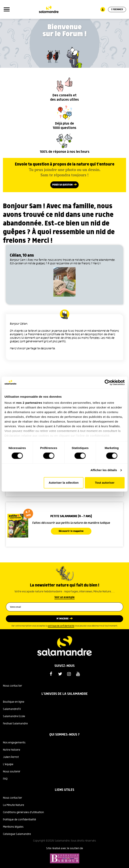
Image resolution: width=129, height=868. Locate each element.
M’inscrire (63, 619)
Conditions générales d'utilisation (23, 812)
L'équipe (8, 764)
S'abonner (117, 10)
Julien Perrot (11, 757)
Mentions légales (13, 827)
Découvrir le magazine (71, 531)
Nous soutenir (12, 772)
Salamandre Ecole (14, 716)
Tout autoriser (105, 483)
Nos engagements (14, 743)
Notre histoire (12, 750)
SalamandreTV (12, 709)
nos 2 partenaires (29, 403)
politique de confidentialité (61, 626)
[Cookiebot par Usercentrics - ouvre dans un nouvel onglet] (107, 382)
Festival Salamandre (15, 724)
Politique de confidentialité (19, 820)
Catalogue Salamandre (17, 834)
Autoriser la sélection (64, 483)
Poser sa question (62, 185)
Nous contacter (13, 686)
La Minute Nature (14, 805)
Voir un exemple (64, 597)
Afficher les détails (104, 470)
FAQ (5, 779)
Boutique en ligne (14, 702)
